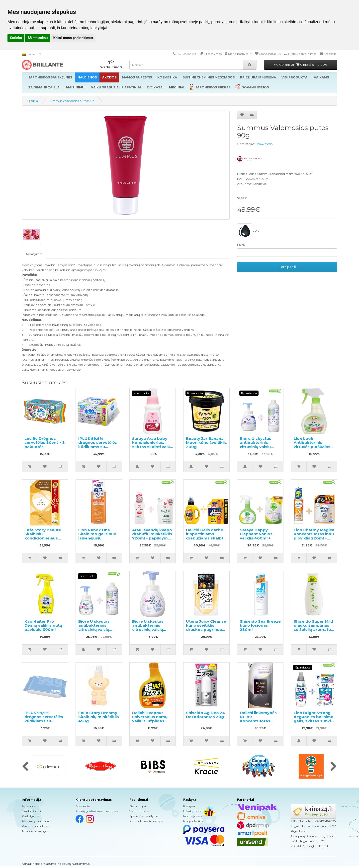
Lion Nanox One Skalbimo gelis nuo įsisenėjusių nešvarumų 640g (97, 536)
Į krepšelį (287, 267)
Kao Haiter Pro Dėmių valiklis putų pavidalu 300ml (43, 625)
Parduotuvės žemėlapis (146, 821)
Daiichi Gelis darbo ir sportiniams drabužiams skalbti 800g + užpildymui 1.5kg (205, 538)
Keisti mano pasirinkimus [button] (73, 38)
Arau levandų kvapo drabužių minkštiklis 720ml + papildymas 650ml (152, 536)
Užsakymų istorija (196, 811)
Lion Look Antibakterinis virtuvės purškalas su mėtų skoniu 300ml (312, 447)
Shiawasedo (264, 144)
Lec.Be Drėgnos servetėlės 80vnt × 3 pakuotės (45, 443)
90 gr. (249, 231)
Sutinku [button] (16, 38)
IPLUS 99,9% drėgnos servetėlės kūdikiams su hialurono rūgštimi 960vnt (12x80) (98, 447)
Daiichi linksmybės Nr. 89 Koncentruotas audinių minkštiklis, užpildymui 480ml (259, 721)
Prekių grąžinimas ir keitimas (97, 811)
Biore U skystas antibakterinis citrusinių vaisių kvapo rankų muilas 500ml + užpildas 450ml (260, 449)
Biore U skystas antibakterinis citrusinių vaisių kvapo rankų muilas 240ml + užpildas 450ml (98, 632)
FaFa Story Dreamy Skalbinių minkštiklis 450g (99, 717)
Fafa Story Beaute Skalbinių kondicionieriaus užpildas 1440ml (43, 536)
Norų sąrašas (192, 816)
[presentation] (25, 767)
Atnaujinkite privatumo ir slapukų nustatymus (56, 864)
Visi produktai (139, 811)
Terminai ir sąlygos (35, 831)
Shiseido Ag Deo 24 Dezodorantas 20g (206, 715)
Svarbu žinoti (31, 811)
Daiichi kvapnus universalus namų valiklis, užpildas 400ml (150, 719)
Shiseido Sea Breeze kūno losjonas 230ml (260, 625)
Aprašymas (34, 254)
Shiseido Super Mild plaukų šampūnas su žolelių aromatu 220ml (313, 628)
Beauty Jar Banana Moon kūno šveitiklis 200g (206, 443)
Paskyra (189, 806)
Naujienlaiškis (193, 821)
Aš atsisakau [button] (38, 38)
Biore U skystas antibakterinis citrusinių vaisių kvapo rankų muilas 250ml (152, 630)
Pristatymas (31, 816)
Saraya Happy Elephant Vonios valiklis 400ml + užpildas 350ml (256, 536)
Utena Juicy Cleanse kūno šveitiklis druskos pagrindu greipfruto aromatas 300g (206, 630)
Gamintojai (138, 806)
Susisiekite (83, 806)
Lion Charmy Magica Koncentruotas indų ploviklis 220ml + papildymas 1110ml (314, 536)
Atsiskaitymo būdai (36, 821)
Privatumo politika (35, 826)
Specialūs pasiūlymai (144, 816)
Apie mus (29, 806)
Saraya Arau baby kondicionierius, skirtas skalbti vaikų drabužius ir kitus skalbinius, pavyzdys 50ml (152, 449)
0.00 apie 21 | (301, 65)
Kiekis (241, 244)
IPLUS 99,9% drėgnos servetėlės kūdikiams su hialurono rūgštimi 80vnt (44, 721)
